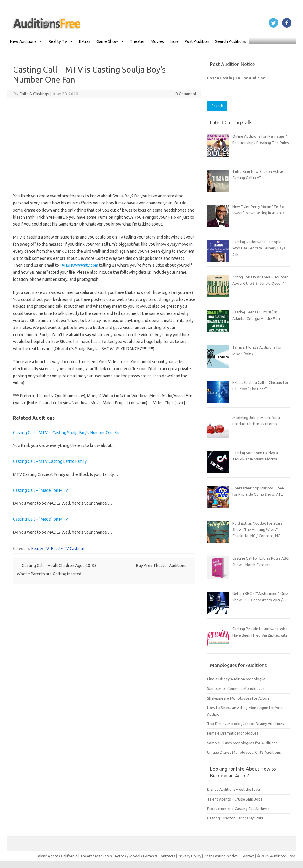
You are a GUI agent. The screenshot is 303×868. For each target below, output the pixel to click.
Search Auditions (231, 41)
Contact (248, 856)
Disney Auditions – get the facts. (234, 789)
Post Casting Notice (221, 856)
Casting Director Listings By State (235, 818)
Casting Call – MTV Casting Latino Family (50, 461)
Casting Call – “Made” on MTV (41, 490)
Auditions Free (283, 856)
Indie (174, 41)
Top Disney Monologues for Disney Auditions (246, 724)
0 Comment (186, 94)
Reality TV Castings (68, 548)
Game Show (110, 41)
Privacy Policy (190, 856)
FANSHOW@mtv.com (79, 265)
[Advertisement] (104, 145)
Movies (157, 41)
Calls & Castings (34, 94)
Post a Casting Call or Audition (236, 78)
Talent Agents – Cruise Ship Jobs (235, 799)
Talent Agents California (57, 856)
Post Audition (197, 41)
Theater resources (96, 856)
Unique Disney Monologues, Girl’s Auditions (244, 752)
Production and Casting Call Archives (238, 809)
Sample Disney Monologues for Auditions (242, 743)
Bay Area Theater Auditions (164, 566)
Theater (137, 41)
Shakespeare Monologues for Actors (238, 698)
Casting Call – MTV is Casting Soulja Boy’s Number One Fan (67, 433)
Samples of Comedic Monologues (236, 688)
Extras (85, 41)
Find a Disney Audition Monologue (236, 679)
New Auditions (26, 41)
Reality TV (61, 41)
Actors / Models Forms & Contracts (145, 856)
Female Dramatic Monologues (233, 733)
